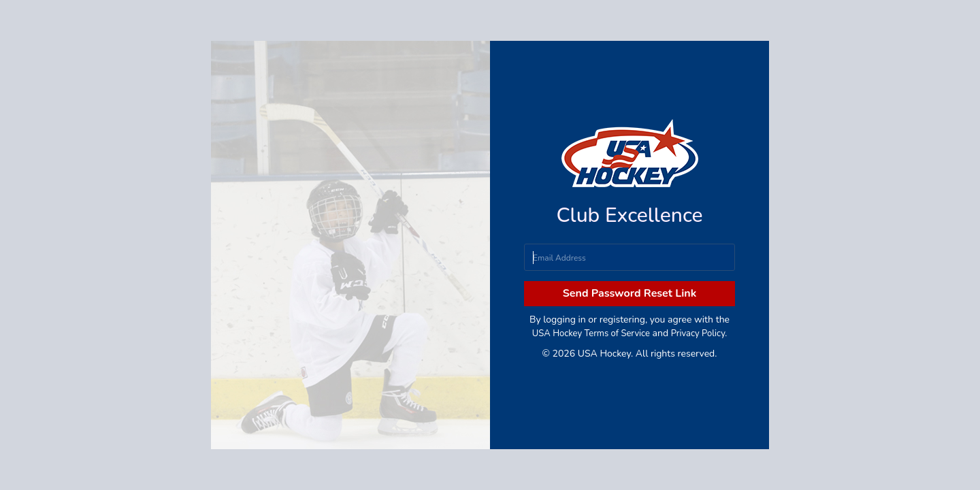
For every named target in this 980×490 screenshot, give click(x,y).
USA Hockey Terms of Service (591, 333)
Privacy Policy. (699, 333)
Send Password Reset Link (630, 293)
